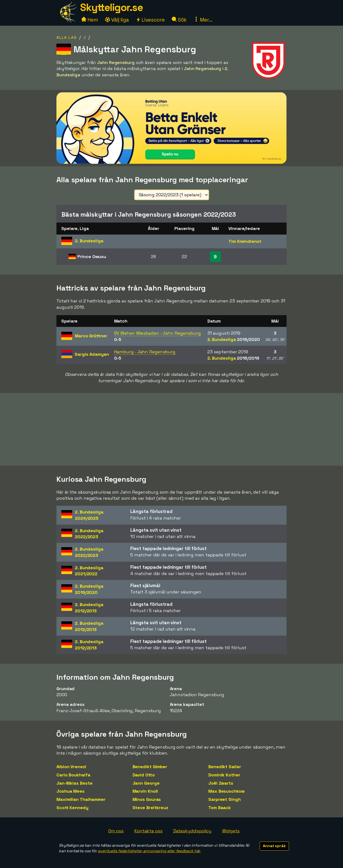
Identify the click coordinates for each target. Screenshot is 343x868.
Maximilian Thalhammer (81, 799)
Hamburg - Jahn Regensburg (145, 352)
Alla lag (67, 37)
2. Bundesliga (234, 339)
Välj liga (117, 20)
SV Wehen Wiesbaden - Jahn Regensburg (157, 333)
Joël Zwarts (221, 783)
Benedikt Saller (225, 767)
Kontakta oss (148, 831)
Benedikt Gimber (150, 767)
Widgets (231, 831)
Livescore (150, 20)
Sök (179, 20)
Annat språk (274, 846)
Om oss (116, 831)
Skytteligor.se (111, 7)
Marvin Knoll (145, 791)
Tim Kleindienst (245, 241)
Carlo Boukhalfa (73, 775)
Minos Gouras (147, 799)
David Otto (144, 775)
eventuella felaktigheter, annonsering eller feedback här (149, 851)
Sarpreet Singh (225, 799)
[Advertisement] (171, 429)
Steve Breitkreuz (150, 808)
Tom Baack (220, 808)
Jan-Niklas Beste (74, 783)
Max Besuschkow (226, 791)
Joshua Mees (70, 791)
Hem (90, 20)
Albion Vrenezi (71, 767)
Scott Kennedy (72, 808)
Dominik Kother (224, 775)
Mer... (203, 20)
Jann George (146, 783)
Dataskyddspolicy (192, 831)
